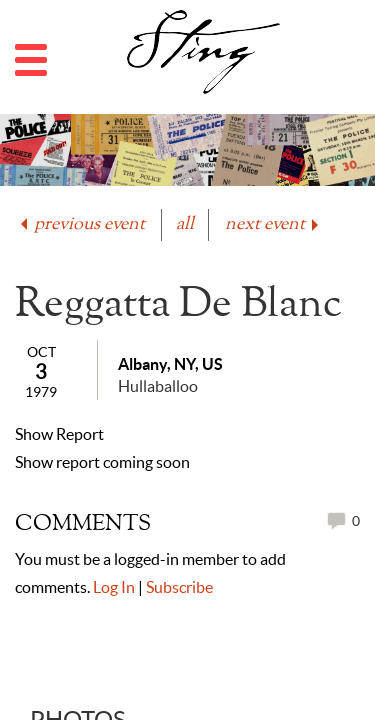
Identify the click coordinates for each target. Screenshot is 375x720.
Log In (114, 587)
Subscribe (179, 587)
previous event (81, 224)
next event (273, 224)
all (185, 224)
